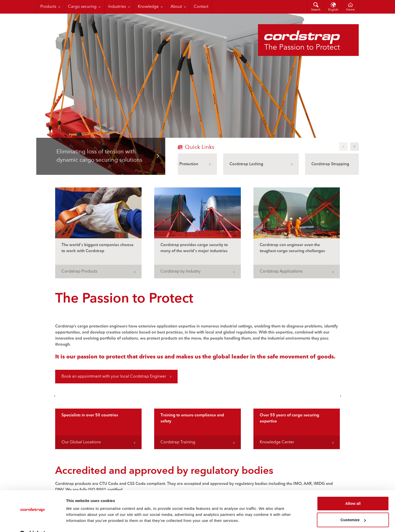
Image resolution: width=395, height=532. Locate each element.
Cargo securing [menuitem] (82, 7)
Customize (353, 507)
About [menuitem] (176, 7)
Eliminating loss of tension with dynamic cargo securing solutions (99, 156)
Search (316, 10)
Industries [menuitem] (117, 7)
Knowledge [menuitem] (148, 7)
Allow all (353, 491)
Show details (78, 522)
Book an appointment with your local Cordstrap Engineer (114, 377)
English (333, 10)
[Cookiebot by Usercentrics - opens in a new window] (33, 522)
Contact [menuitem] (201, 7)
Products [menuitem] (48, 7)
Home (350, 10)
